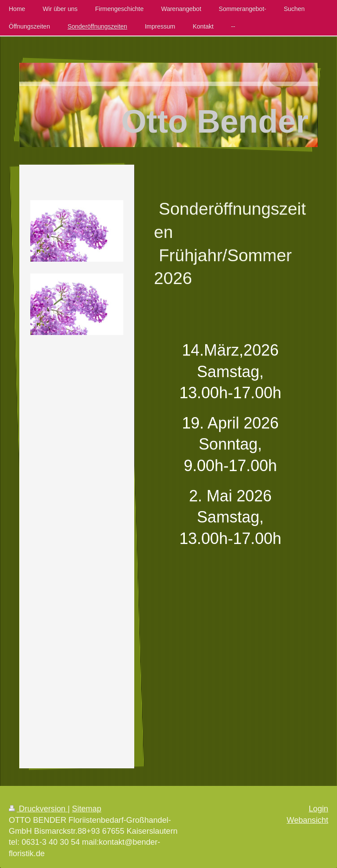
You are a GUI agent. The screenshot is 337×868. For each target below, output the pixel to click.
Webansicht (307, 820)
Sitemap (87, 809)
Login (318, 809)
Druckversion (38, 809)
